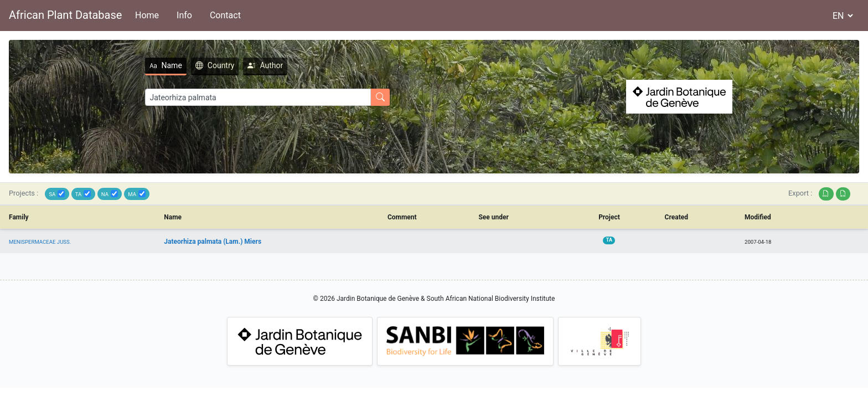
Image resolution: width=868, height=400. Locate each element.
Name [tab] (166, 65)
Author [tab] (265, 65)
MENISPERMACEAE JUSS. (40, 242)
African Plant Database (65, 15)
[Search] (258, 97)
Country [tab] (215, 65)
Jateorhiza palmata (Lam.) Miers (213, 242)
